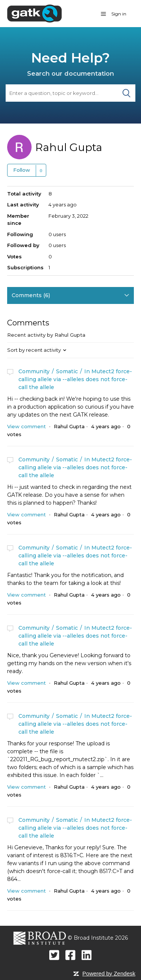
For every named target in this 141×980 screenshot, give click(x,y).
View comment (27, 426)
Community (34, 371)
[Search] (70, 93)
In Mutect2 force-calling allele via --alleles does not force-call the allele (75, 379)
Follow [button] (22, 170)
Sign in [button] (119, 14)
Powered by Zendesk (109, 973)
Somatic (67, 371)
